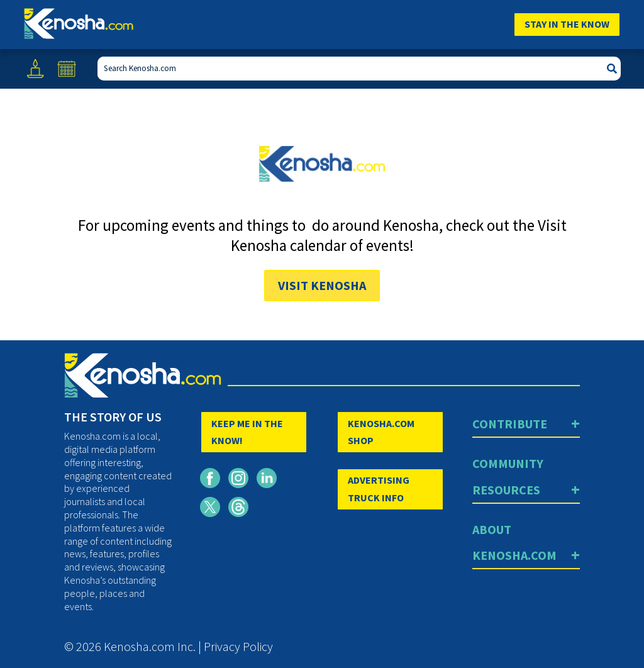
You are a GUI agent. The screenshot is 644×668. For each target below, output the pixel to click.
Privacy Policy (238, 646)
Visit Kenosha (322, 285)
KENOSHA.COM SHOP (381, 432)
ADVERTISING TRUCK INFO (379, 488)
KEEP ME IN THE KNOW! (247, 432)
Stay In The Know (567, 24)
